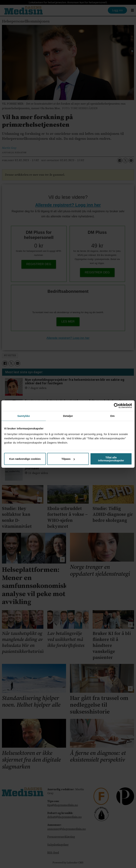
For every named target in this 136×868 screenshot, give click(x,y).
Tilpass (68, 459)
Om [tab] (112, 416)
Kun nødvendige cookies (25, 459)
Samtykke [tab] (24, 416)
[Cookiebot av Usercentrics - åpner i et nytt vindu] (116, 406)
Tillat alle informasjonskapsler (111, 459)
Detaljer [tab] (68, 416)
